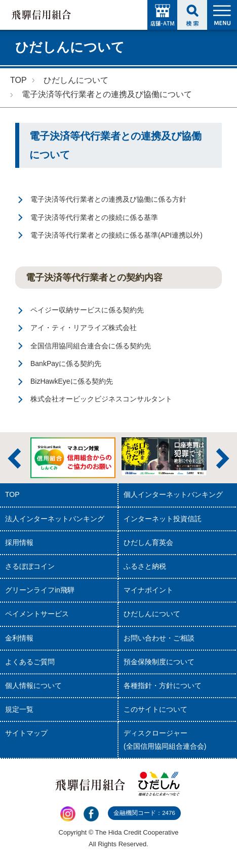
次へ (223, 459)
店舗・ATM (162, 15)
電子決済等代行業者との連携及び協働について (107, 94)
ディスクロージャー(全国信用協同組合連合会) (165, 739)
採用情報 (19, 542)
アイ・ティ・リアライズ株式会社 (84, 328)
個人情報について (33, 686)
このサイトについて (155, 709)
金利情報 (19, 638)
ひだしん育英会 (148, 542)
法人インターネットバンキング (55, 519)
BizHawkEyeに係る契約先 (72, 381)
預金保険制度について (159, 662)
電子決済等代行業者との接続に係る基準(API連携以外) (116, 235)
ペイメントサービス (37, 614)
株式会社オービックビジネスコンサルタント (101, 399)
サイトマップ (26, 733)
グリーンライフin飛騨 (40, 590)
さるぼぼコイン (30, 566)
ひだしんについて (76, 80)
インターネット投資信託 (163, 519)
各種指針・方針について (163, 686)
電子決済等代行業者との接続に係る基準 (94, 217)
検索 (192, 15)
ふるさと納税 (145, 566)
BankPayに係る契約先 (66, 363)
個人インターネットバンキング (173, 494)
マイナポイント (148, 590)
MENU (222, 15)
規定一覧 (19, 709)
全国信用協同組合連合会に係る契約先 (91, 346)
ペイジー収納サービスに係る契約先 (87, 310)
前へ (14, 459)
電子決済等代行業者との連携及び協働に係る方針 (108, 199)
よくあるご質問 (30, 662)
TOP (18, 80)
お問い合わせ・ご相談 (159, 638)
